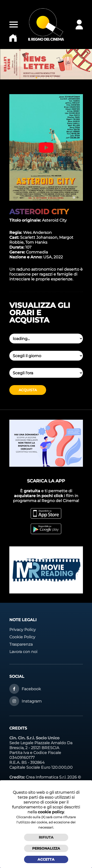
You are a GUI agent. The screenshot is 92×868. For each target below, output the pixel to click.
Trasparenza (21, 644)
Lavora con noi (23, 652)
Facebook (31, 689)
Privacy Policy (23, 630)
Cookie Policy (22, 637)
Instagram (32, 701)
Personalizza (46, 848)
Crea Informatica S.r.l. (46, 777)
